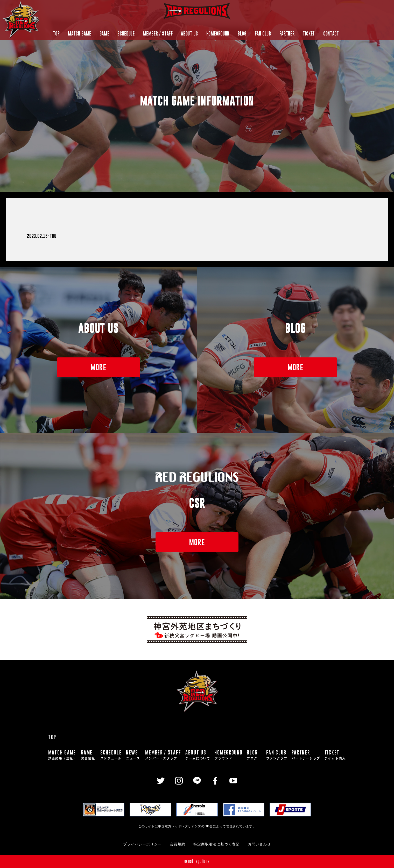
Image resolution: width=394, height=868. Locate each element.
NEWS (133, 755)
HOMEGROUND (218, 34)
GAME (104, 34)
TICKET (309, 34)
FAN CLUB (263, 34)
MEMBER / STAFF (158, 34)
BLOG (242, 34)
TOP (56, 34)
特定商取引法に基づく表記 (216, 844)
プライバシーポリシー (142, 844)
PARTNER (287, 34)
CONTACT (331, 34)
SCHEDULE (126, 34)
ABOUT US (189, 34)
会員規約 (177, 844)
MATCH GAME (79, 34)
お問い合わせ (259, 844)
